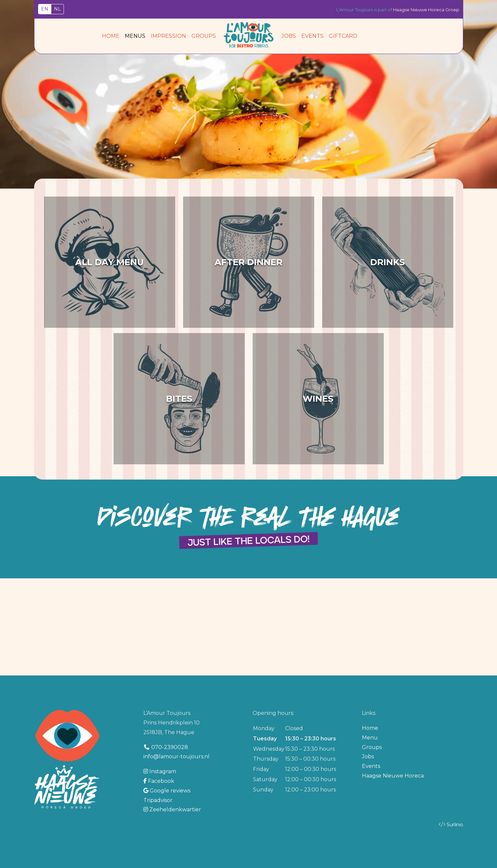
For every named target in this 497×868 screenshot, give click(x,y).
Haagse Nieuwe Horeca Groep (426, 10)
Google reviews (167, 791)
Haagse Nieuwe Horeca (393, 776)
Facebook (159, 781)
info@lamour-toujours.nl (176, 756)
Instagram (160, 771)
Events (312, 36)
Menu (370, 738)
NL (57, 9)
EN (45, 9)
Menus (135, 36)
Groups (204, 36)
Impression (168, 36)
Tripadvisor (158, 800)
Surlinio (455, 825)
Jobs (289, 36)
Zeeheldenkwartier (172, 810)
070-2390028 (170, 747)
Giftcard (343, 36)
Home (111, 36)
